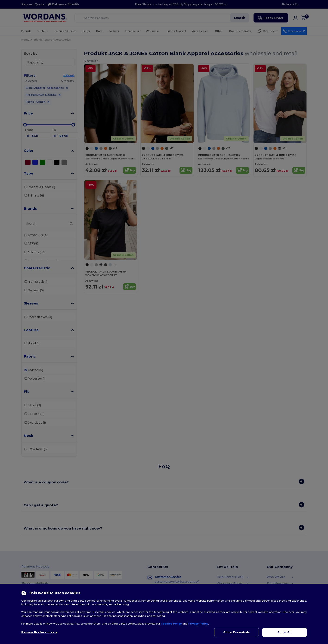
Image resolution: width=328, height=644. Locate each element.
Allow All (284, 632)
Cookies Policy (171, 624)
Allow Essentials (237, 632)
